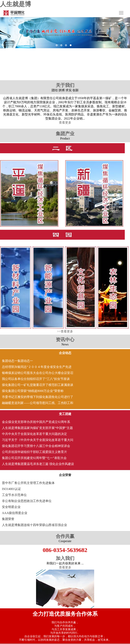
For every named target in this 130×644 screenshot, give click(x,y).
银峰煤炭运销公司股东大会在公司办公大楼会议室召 (38, 373)
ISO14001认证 (11, 489)
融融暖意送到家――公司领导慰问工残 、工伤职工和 (38, 403)
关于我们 (65, 85)
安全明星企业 (11, 507)
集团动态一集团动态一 (17, 361)
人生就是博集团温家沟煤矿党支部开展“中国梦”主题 (37, 428)
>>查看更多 (65, 331)
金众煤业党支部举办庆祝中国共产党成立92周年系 (36, 422)
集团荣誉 (8, 519)
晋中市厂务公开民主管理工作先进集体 (28, 483)
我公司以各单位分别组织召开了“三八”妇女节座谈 (36, 379)
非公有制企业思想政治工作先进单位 (27, 501)
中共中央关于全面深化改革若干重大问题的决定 (34, 434)
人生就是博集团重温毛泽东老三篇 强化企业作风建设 (38, 464)
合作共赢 (65, 536)
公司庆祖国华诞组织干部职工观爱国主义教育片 (34, 452)
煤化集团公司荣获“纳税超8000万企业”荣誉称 (33, 391)
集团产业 (65, 134)
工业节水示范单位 (14, 495)
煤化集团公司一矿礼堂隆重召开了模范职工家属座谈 (38, 385)
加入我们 (65, 558)
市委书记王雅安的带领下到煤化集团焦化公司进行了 (38, 397)
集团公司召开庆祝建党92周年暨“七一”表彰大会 (34, 458)
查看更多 (65, 123)
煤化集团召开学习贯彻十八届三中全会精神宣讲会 (36, 446)
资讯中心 (65, 340)
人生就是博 (15, 4)
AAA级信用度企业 (15, 513)
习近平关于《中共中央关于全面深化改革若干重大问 (38, 440)
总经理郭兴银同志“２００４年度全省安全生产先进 (37, 367)
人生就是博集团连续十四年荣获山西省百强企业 (34, 525)
